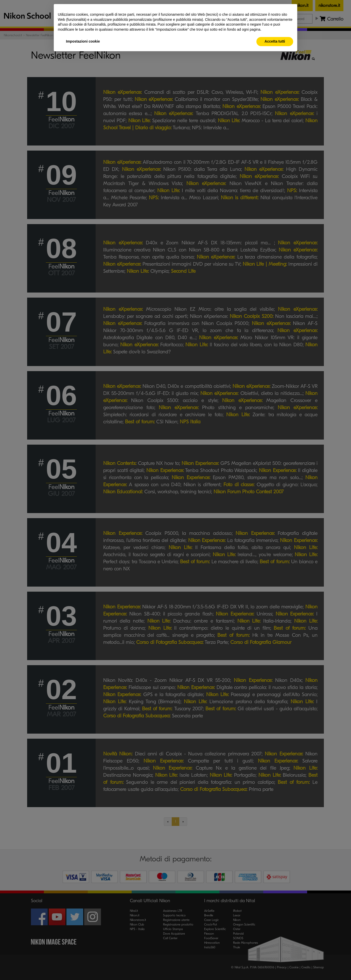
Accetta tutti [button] (275, 41)
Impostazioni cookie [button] (83, 41)
